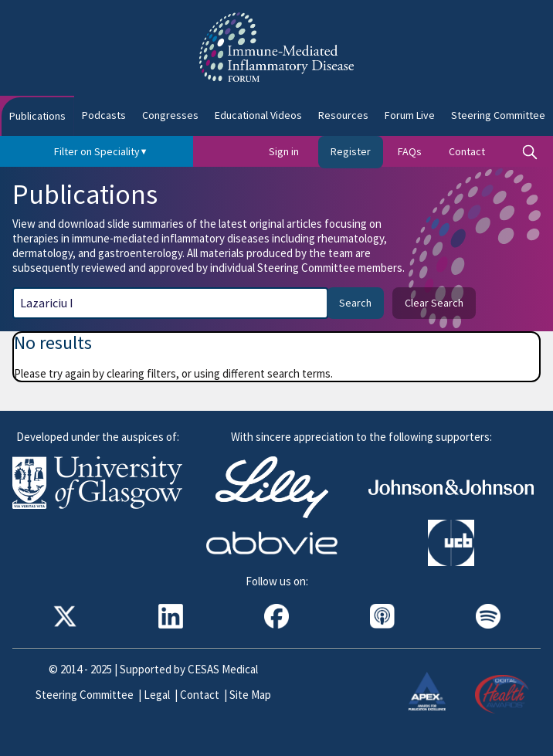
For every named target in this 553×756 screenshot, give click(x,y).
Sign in (284, 151)
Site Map (250, 695)
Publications (37, 116)
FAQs (410, 151)
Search (355, 303)
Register (351, 151)
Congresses (170, 115)
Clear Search (434, 303)
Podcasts (104, 115)
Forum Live (410, 115)
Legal (157, 695)
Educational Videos (258, 115)
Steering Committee (85, 695)
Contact (467, 151)
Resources (343, 115)
